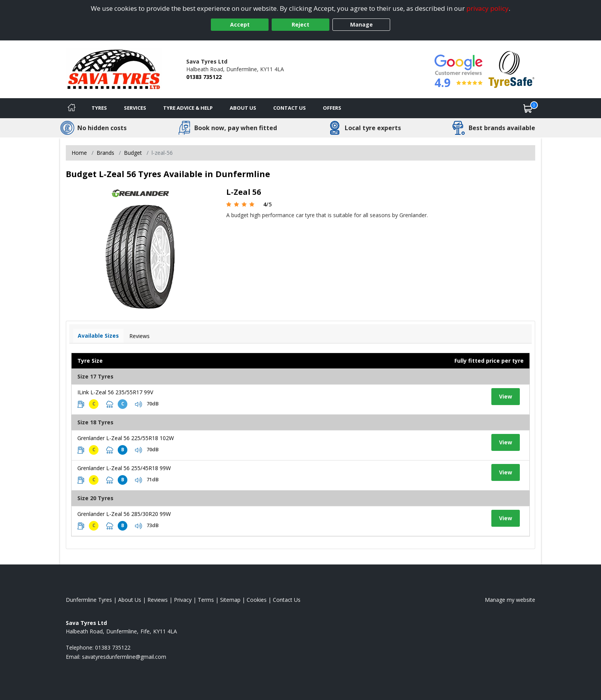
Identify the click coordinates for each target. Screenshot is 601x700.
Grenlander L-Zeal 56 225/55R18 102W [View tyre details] (126, 438)
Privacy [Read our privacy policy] (183, 600)
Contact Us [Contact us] (290, 108)
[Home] (72, 108)
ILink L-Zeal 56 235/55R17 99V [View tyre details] (115, 392)
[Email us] (124, 657)
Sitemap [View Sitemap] (230, 600)
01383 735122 (204, 77)
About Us (243, 108)
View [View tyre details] (506, 396)
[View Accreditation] (512, 69)
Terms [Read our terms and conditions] (206, 600)
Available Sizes (98, 336)
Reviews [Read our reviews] (158, 600)
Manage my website (510, 600)
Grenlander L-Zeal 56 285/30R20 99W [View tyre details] (124, 514)
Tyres (99, 108)
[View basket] (528, 108)
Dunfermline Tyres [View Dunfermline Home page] (89, 600)
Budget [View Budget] (133, 153)
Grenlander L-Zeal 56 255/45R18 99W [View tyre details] (124, 468)
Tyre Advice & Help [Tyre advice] (188, 108)
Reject (300, 24)
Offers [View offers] (332, 108)
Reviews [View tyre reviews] (139, 336)
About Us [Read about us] (130, 600)
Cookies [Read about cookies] (257, 600)
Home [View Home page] (79, 153)
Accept (240, 24)
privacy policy (487, 8)
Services (135, 108)
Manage (361, 24)
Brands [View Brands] (105, 153)
